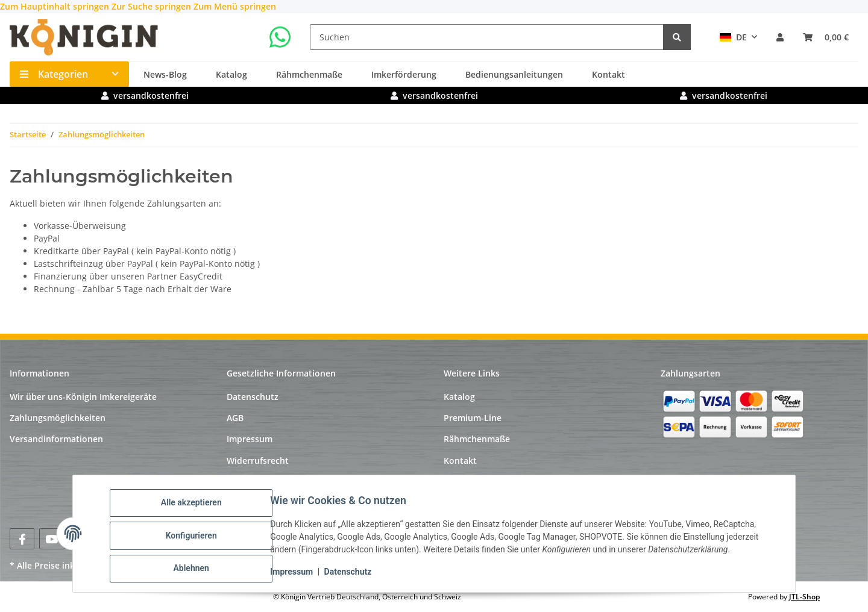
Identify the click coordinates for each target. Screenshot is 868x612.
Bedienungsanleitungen (514, 74)
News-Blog (165, 74)
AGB (235, 418)
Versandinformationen (56, 439)
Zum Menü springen (235, 6)
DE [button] (733, 37)
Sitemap (244, 482)
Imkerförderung (404, 74)
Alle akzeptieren (195, 507)
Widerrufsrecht (258, 461)
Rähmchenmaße (309, 74)
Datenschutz (352, 575)
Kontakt (609, 74)
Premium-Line (473, 418)
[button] (780, 37)
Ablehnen (195, 569)
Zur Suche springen (153, 6)
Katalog (231, 74)
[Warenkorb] (826, 37)
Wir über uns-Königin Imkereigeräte (83, 397)
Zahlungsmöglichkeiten (58, 418)
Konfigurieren (195, 538)
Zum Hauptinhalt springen (56, 6)
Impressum (296, 575)
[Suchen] (487, 37)
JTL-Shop (804, 597)
